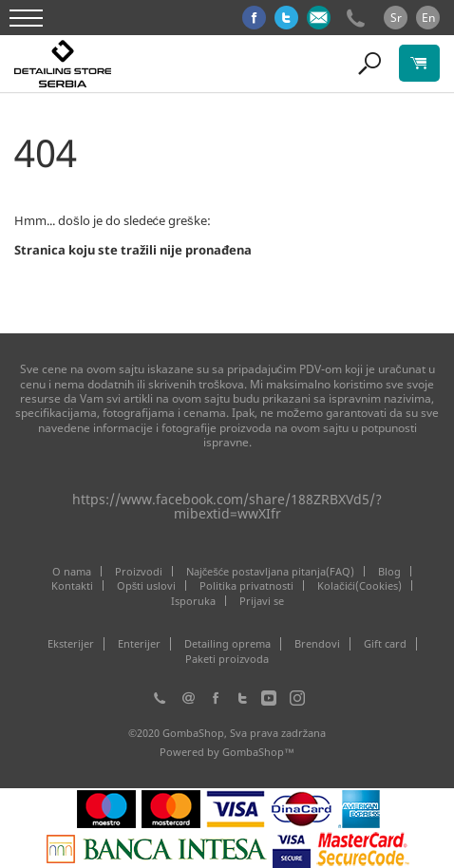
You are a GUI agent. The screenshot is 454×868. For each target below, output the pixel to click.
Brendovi (317, 644)
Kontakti (72, 585)
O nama (72, 571)
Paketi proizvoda (227, 659)
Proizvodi (139, 571)
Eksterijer (71, 644)
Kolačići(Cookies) (359, 585)
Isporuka (193, 601)
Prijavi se (262, 601)
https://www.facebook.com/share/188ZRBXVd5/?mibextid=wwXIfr (227, 506)
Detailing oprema (227, 644)
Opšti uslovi (147, 585)
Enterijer (139, 644)
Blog (389, 571)
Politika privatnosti (246, 585)
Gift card (385, 644)
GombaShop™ (258, 752)
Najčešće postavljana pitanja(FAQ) (271, 571)
